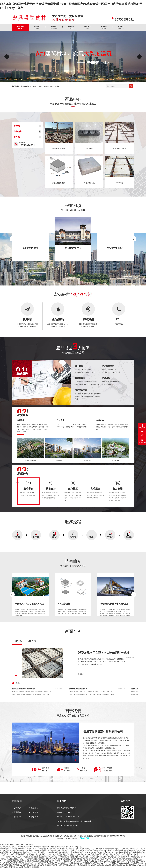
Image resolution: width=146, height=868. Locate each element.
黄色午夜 (65, 851)
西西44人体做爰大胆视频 (108, 861)
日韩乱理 (21, 863)
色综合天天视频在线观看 (27, 859)
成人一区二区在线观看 (18, 855)
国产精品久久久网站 (99, 863)
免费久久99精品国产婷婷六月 (102, 859)
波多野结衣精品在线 (139, 853)
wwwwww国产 (5, 857)
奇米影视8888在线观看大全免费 (106, 849)
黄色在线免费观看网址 (124, 853)
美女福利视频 (70, 855)
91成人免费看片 (134, 855)
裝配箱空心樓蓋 (44, 86)
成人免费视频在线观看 (17, 853)
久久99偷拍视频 (118, 859)
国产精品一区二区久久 (32, 853)
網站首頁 (20, 28)
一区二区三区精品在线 (90, 853)
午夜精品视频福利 (31, 865)
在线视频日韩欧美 (52, 859)
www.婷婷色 (110, 863)
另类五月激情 (80, 849)
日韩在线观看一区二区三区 (31, 867)
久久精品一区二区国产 (85, 851)
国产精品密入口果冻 (7, 867)
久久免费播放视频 (74, 863)
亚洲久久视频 (121, 861)
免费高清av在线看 (8, 851)
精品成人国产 (88, 859)
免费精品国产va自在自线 (23, 861)
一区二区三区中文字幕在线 (115, 851)
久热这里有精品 (37, 861)
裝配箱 (17, 126)
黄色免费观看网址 (13, 859)
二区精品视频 (131, 861)
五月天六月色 (42, 865)
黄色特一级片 (5, 855)
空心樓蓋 (18, 132)
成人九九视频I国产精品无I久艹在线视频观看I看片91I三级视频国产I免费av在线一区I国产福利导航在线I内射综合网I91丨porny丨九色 (41, 847)
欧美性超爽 (34, 857)
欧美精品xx (59, 861)
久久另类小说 (70, 849)
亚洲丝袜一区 (97, 855)
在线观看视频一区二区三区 (116, 857)
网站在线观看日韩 (40, 863)
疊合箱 (17, 137)
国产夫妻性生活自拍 (54, 851)
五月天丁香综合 (52, 865)
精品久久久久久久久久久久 (84, 855)
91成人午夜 (130, 857)
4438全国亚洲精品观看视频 (67, 857)
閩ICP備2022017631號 (118, 836)
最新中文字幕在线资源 (121, 865)
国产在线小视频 (108, 855)
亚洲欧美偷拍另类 (59, 855)
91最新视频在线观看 (18, 849)
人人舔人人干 (73, 851)
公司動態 (17, 641)
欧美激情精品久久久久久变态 (48, 857)
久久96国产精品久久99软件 (24, 851)
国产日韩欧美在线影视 (10, 863)
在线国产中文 (41, 859)
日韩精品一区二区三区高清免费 (36, 849)
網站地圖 (60, 839)
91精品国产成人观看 (137, 863)
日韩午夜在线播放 (76, 853)
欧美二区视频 (81, 865)
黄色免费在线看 (94, 861)
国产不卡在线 (84, 861)
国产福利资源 (129, 851)
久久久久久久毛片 (16, 857)
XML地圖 (68, 839)
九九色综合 (51, 863)
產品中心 (54, 28)
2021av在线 (18, 867)
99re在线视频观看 (61, 863)
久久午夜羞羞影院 (86, 863)
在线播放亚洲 (64, 853)
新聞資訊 (104, 28)
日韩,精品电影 (30, 855)
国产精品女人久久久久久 (137, 865)
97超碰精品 (26, 857)
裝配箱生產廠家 (55, 86)
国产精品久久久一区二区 (44, 855)
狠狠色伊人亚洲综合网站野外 (50, 853)
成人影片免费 (29, 863)
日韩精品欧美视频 (64, 859)
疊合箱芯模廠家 (26, 86)
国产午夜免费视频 (77, 859)
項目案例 (71, 28)
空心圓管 (35, 86)
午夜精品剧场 (103, 857)
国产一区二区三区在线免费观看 (103, 865)
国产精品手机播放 (99, 851)
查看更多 (81, 674)
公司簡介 (37, 28)
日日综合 (89, 865)
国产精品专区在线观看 (122, 863)
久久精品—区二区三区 (121, 855)
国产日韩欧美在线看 (18, 865)
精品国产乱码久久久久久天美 (107, 853)
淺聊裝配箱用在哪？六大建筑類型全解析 (104, 653)
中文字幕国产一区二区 (71, 861)
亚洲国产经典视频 (49, 861)
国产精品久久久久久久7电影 (56, 849)
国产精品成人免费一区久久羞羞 (87, 857)
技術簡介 (87, 28)
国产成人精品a (90, 849)
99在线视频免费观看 (40, 851)
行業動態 (32, 641)
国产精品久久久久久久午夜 (126, 849)
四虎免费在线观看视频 (131, 859)
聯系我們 (121, 28)
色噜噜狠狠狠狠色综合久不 (67, 865)
